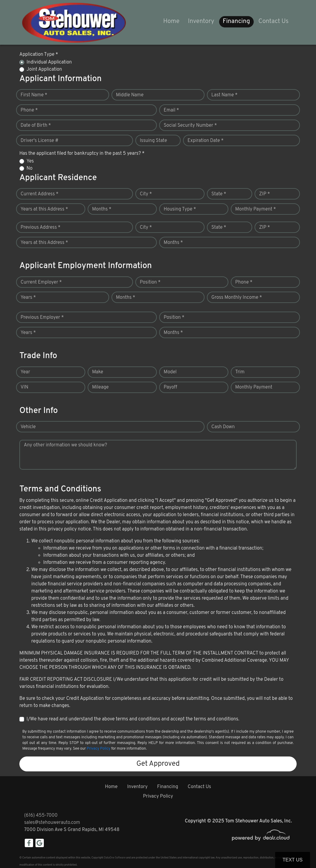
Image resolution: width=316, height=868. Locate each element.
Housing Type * (180, 209)
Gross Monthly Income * (237, 298)
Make (98, 372)
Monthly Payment (254, 387)
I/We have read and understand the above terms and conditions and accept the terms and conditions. (133, 719)
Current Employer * (41, 282)
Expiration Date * (206, 141)
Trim (240, 372)
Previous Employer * (42, 318)
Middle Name (130, 95)
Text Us (293, 860)
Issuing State (153, 141)
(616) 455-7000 (41, 816)
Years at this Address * (44, 209)
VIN (24, 387)
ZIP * (265, 194)
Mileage (100, 387)
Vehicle (28, 427)
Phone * (29, 110)
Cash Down (223, 427)
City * (146, 194)
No (30, 168)
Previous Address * (41, 228)
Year (25, 372)
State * (219, 194)
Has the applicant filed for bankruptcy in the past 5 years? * (82, 154)
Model (170, 372)
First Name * (34, 95)
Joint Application (44, 69)
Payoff (170, 387)
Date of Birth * (36, 126)
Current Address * (39, 194)
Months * (102, 209)
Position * (150, 282)
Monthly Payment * (256, 209)
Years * (28, 298)
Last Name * (224, 95)
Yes (30, 161)
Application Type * (39, 55)
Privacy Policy (99, 749)
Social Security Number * (190, 126)
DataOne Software (115, 858)
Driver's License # (39, 141)
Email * (171, 110)
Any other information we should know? (65, 445)
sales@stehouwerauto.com (52, 823)
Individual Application (49, 62)
